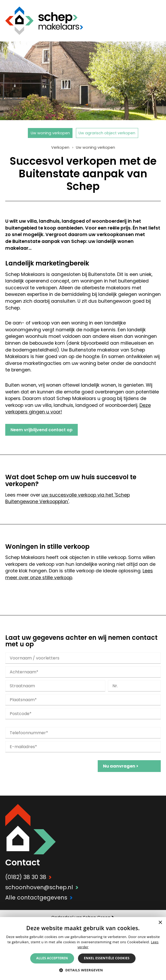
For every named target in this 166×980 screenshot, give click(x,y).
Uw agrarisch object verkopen (107, 133)
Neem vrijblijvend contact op (41, 430)
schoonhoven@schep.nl (42, 887)
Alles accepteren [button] (52, 958)
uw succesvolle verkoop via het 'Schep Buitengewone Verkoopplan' (68, 498)
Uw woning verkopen (50, 133)
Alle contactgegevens (39, 898)
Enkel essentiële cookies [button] (107, 958)
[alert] (83, 949)
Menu (157, 21)
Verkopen (60, 147)
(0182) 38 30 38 (28, 877)
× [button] (160, 923)
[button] (83, 970)
